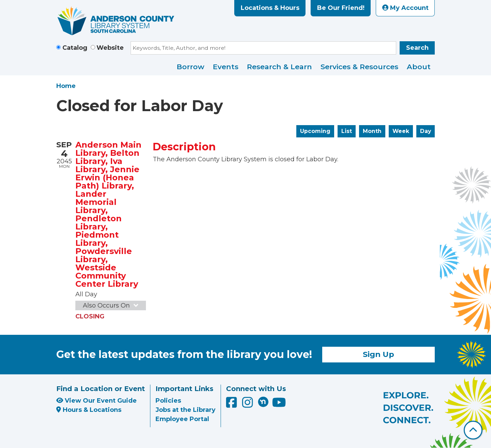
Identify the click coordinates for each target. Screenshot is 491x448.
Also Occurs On (111, 305)
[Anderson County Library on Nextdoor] (263, 402)
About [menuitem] (419, 67)
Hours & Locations (89, 410)
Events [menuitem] (226, 67)
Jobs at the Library (185, 410)
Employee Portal (182, 419)
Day (426, 131)
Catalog (75, 48)
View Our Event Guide (96, 401)
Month (372, 131)
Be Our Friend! (341, 8)
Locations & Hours (270, 8)
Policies (168, 401)
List (347, 131)
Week (401, 131)
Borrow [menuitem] (190, 67)
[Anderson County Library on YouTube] (279, 405)
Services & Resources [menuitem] (359, 67)
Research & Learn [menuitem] (279, 67)
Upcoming (315, 131)
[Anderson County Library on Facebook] (232, 405)
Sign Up (378, 354)
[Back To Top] (473, 430)
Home (66, 86)
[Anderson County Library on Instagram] (248, 405)
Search (417, 48)
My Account (405, 8)
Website (110, 48)
